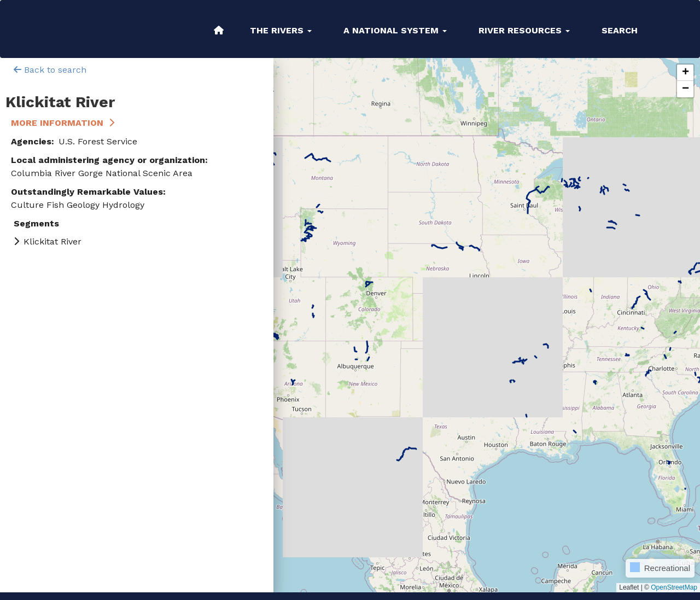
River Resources (524, 30)
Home (219, 30)
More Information (57, 123)
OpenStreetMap (674, 587)
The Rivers (281, 30)
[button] (685, 73)
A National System (395, 30)
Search (620, 30)
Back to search (50, 70)
